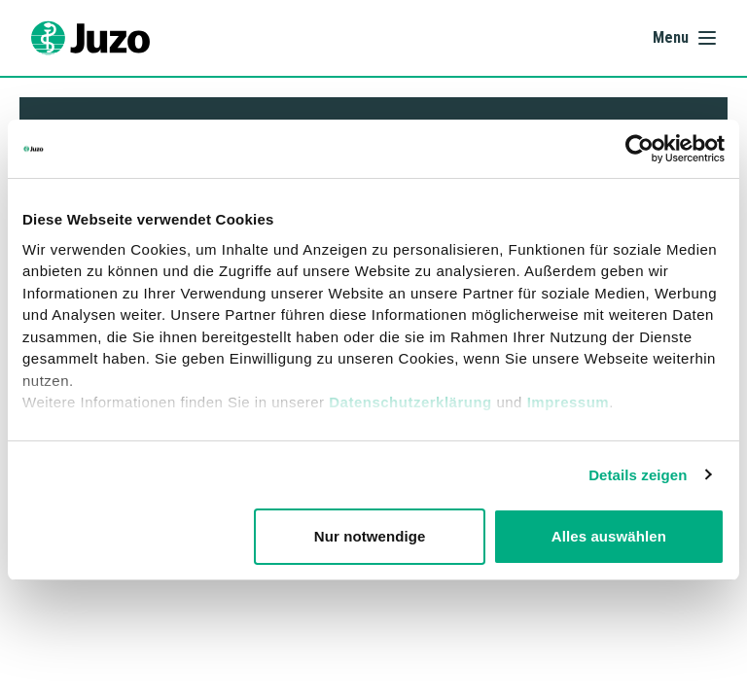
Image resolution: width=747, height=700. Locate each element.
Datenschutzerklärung (410, 402)
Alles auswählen (609, 536)
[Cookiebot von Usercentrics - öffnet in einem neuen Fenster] (640, 149)
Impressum (569, 402)
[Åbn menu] (684, 38)
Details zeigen (638, 475)
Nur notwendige (370, 536)
